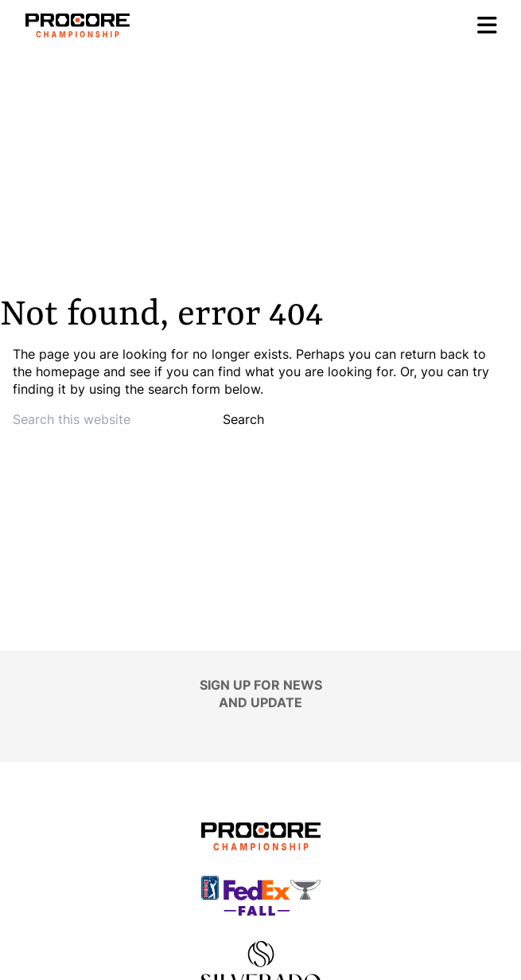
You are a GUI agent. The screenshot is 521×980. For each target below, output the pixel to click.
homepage (68, 371)
